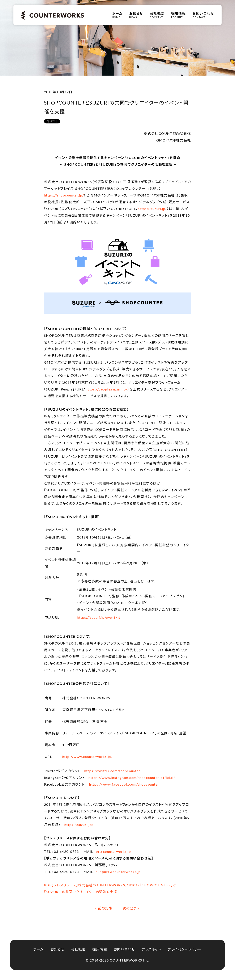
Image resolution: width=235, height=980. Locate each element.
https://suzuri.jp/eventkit (99, 617)
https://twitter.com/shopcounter (112, 771)
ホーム (38, 949)
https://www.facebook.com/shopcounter (124, 784)
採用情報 (100, 949)
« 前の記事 (104, 908)
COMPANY (157, 15)
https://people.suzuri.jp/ (107, 389)
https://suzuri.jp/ (152, 209)
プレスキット (151, 949)
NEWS (136, 15)
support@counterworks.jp (118, 872)
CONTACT (203, 15)
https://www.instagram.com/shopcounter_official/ (132, 778)
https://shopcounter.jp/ (64, 195)
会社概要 (78, 949)
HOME (117, 15)
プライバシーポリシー (185, 949)
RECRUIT (179, 15)
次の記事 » (131, 908)
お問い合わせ (124, 949)
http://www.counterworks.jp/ (87, 757)
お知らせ (57, 949)
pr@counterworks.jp (113, 851)
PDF (48, 885)
